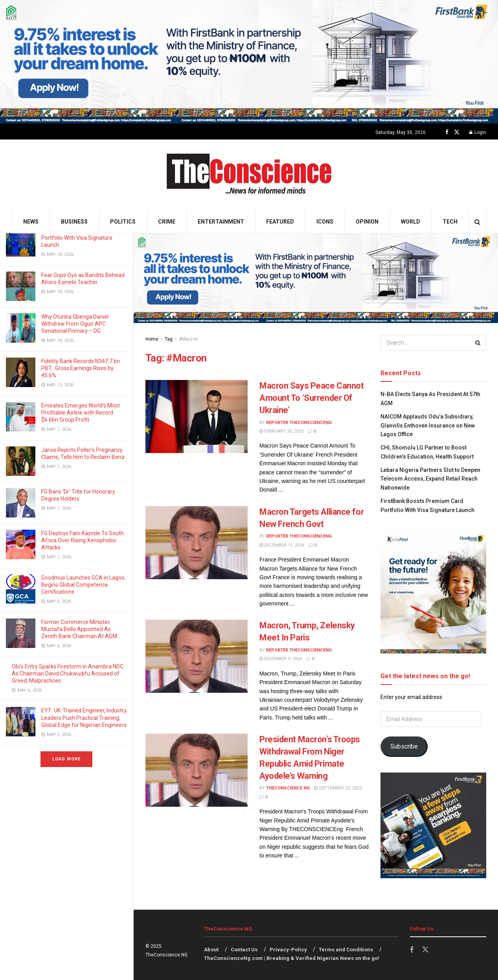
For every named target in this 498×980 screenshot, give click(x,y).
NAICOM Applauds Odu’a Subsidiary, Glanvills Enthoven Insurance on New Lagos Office (428, 425)
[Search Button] (477, 222)
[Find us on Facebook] (447, 132)
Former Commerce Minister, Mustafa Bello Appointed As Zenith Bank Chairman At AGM (80, 629)
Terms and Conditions (346, 950)
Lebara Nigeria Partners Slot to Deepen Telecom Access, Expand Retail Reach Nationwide (430, 479)
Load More (66, 759)
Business (74, 222)
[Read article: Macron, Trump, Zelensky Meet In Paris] (197, 656)
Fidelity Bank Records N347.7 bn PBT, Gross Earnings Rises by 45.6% (81, 368)
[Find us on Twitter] (457, 132)
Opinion (367, 222)
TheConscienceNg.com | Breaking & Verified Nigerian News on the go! (292, 958)
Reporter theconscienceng (299, 423)
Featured (280, 222)
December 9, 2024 (281, 659)
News (31, 222)
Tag (169, 339)
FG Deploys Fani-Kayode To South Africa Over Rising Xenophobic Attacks (83, 540)
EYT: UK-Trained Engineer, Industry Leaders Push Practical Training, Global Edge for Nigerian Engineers (84, 718)
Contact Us (244, 950)
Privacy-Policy (288, 950)
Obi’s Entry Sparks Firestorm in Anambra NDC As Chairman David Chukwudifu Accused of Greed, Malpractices (68, 674)
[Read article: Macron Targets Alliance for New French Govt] (197, 543)
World (411, 222)
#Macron (188, 339)
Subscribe (404, 746)
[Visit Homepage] (249, 175)
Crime (167, 222)
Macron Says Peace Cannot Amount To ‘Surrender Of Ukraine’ (311, 398)
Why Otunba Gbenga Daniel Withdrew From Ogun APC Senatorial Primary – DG (75, 324)
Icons (325, 222)
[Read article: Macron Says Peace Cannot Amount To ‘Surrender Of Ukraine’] (197, 417)
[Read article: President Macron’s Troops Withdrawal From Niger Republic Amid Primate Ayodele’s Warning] (197, 770)
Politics (123, 222)
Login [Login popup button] (478, 132)
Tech (450, 222)
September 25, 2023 (338, 788)
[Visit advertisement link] (249, 62)
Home (152, 339)
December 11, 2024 (282, 545)
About (211, 950)
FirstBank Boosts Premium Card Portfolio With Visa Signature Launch (81, 238)
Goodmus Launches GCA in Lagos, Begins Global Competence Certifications (83, 585)
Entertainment (221, 222)
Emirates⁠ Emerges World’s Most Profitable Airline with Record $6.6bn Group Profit (81, 413)
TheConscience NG (288, 788)
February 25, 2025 (281, 431)
